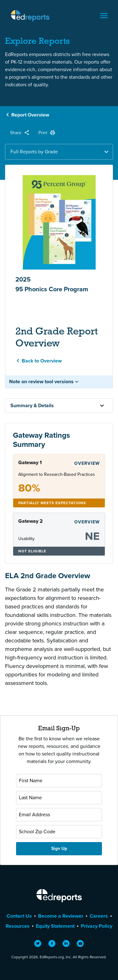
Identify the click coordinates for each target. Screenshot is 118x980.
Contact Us (19, 916)
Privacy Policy (97, 926)
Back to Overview (42, 361)
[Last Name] (59, 798)
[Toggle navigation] (104, 16)
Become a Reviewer (61, 916)
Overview (87, 463)
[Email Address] (59, 815)
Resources (18, 926)
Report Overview (30, 115)
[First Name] (59, 781)
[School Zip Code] (59, 832)
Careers (99, 916)
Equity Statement (55, 926)
